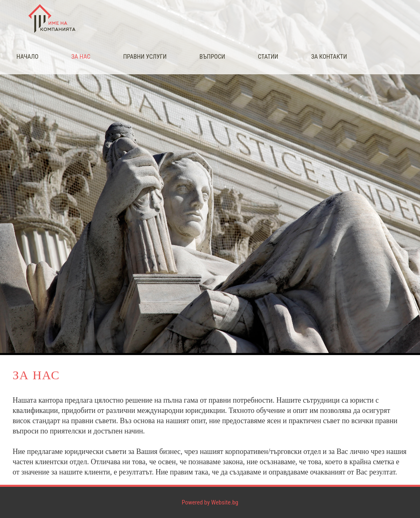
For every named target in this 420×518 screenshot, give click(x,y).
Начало (27, 57)
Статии (268, 57)
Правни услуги (145, 57)
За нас (81, 57)
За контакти (329, 57)
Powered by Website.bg (210, 502)
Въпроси (212, 57)
